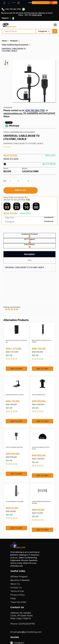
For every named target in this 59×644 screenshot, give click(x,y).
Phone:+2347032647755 (23, 624)
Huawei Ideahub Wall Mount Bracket (41, 502)
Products (14, 41)
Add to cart (21, 190)
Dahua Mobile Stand (39, 395)
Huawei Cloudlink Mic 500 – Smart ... (41, 448)
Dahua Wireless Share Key (14, 447)
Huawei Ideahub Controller (15, 501)
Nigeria (5, 18)
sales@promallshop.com (13, 113)
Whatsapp (12, 126)
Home (4, 41)
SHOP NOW (37, 15)
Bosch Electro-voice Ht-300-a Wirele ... (42, 341)
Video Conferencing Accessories (15, 45)
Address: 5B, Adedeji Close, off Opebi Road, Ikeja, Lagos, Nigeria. (22, 616)
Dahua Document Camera (15, 395)
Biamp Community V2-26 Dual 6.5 (16, 341)
